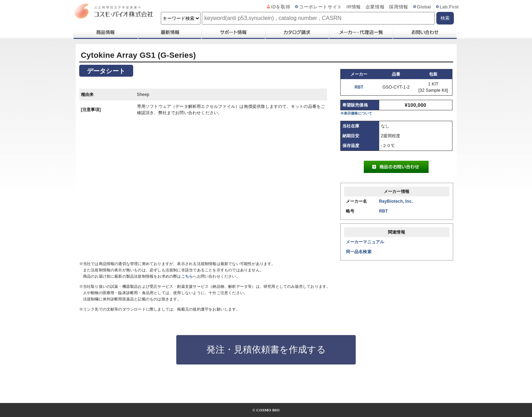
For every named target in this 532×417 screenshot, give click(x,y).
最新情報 (169, 32)
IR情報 (354, 7)
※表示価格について (356, 113)
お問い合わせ (425, 32)
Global (424, 7)
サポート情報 (233, 32)
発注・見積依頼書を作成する (266, 349)
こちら (187, 276)
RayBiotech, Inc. (396, 201)
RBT (359, 87)
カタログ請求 (297, 32)
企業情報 (375, 7)
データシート (106, 71)
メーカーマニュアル (365, 242)
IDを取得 (281, 7)
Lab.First (449, 7)
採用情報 (399, 7)
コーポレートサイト (320, 7)
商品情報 (105, 32)
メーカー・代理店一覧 (361, 32)
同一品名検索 (359, 252)
